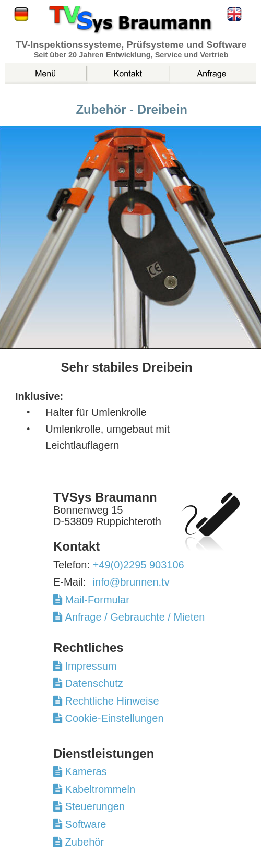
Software (84, 824)
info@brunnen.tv (131, 582)
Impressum (89, 666)
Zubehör (83, 842)
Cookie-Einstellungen (113, 718)
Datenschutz (93, 683)
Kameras (85, 771)
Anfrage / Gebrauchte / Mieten (134, 617)
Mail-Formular (100, 600)
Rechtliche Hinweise (111, 701)
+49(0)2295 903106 (139, 565)
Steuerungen (93, 806)
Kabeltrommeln (99, 789)
